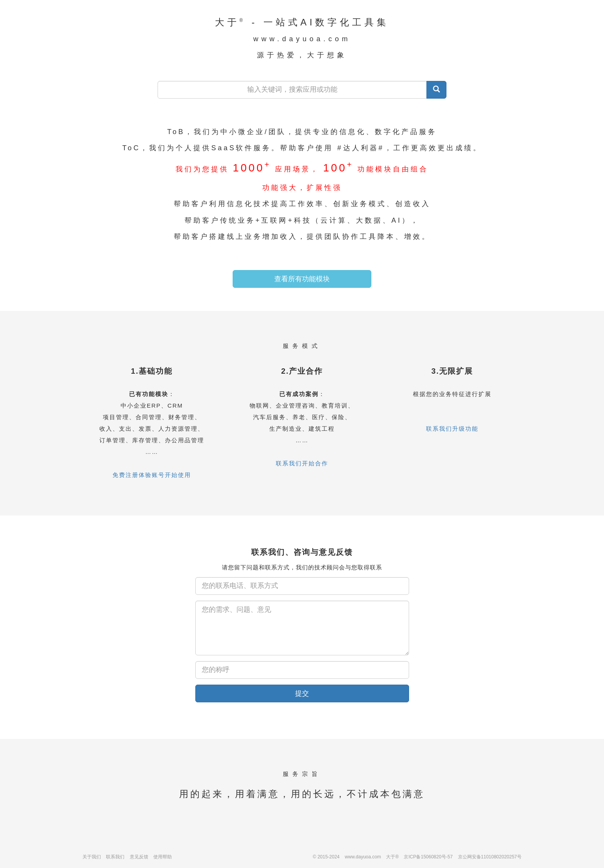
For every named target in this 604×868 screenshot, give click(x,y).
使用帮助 (163, 857)
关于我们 (92, 857)
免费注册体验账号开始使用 (152, 475)
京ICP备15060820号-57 (428, 857)
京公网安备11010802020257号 (490, 857)
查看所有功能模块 (302, 279)
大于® (392, 857)
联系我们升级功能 (452, 429)
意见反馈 (139, 857)
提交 (302, 693)
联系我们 (115, 857)
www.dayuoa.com (363, 857)
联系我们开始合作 (302, 463)
